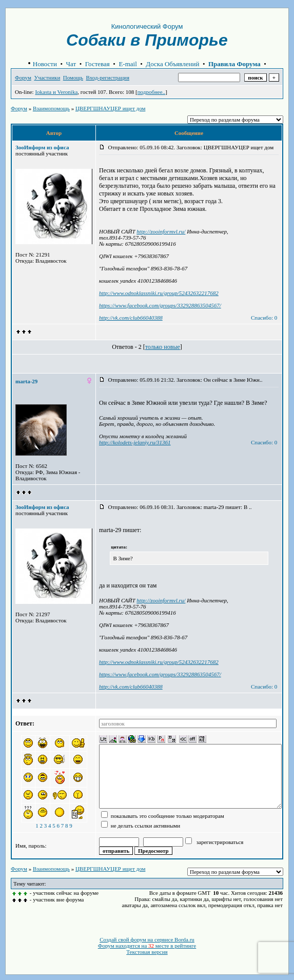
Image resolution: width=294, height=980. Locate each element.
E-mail (128, 64)
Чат (71, 64)
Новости (45, 64)
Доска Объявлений (172, 64)
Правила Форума (234, 64)
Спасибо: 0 (264, 318)
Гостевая (97, 64)
